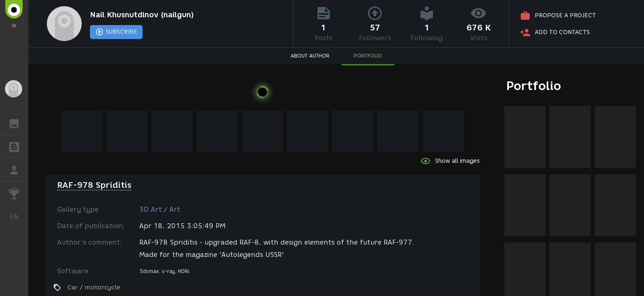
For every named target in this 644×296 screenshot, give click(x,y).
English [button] (17, 217)
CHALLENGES (18, 192)
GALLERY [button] (18, 123)
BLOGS (18, 146)
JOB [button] (18, 170)
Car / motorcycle (94, 287)
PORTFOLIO (368, 56)
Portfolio (534, 86)
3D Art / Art (160, 209)
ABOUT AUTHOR (310, 56)
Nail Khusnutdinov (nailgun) (142, 15)
